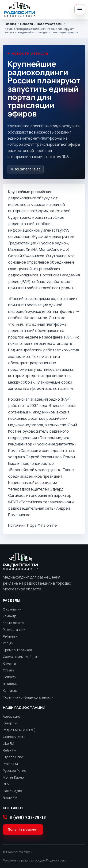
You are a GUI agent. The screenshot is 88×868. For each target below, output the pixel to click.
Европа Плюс (13, 757)
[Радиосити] (19, 9)
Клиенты (9, 663)
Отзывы (9, 670)
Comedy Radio (14, 737)
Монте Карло (13, 777)
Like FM (8, 743)
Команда (10, 616)
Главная (10, 24)
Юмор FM (10, 723)
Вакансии (10, 684)
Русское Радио (15, 771)
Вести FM (10, 798)
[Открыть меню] (80, 10)
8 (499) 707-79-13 (24, 817)
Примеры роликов (17, 650)
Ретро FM (10, 764)
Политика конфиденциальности (28, 697)
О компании (12, 609)
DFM (6, 784)
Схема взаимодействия (22, 657)
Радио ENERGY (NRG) (19, 730)
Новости (27, 24)
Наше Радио (12, 791)
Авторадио (11, 716)
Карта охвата (13, 623)
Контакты (10, 690)
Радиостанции (14, 630)
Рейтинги (10, 636)
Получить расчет (23, 829)
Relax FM (10, 750)
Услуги (8, 643)
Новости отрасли (50, 24)
